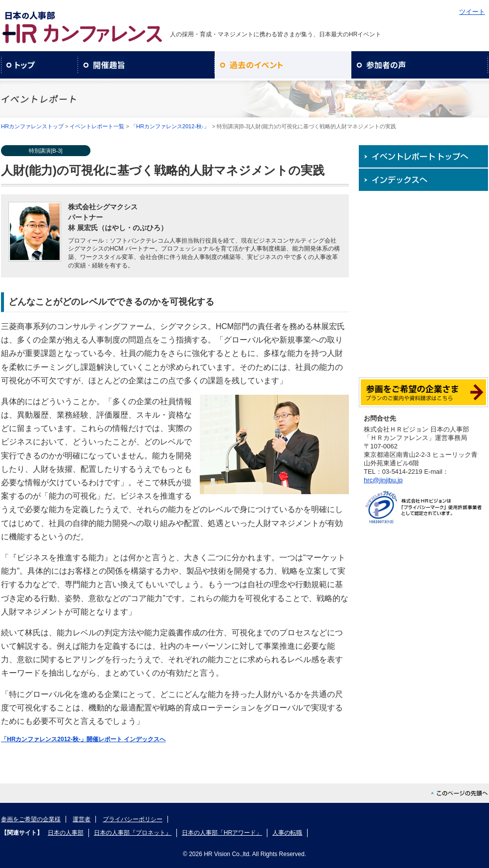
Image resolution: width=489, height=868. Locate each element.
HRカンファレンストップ (32, 126)
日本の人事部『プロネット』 (133, 833)
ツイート (472, 12)
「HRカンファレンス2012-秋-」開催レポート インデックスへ (83, 739)
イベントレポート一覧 (97, 126)
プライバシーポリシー (133, 819)
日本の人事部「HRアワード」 (222, 833)
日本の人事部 (66, 833)
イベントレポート (283, 65)
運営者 (81, 819)
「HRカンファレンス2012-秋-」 (170, 126)
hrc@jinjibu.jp (383, 480)
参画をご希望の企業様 (31, 819)
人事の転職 (287, 833)
